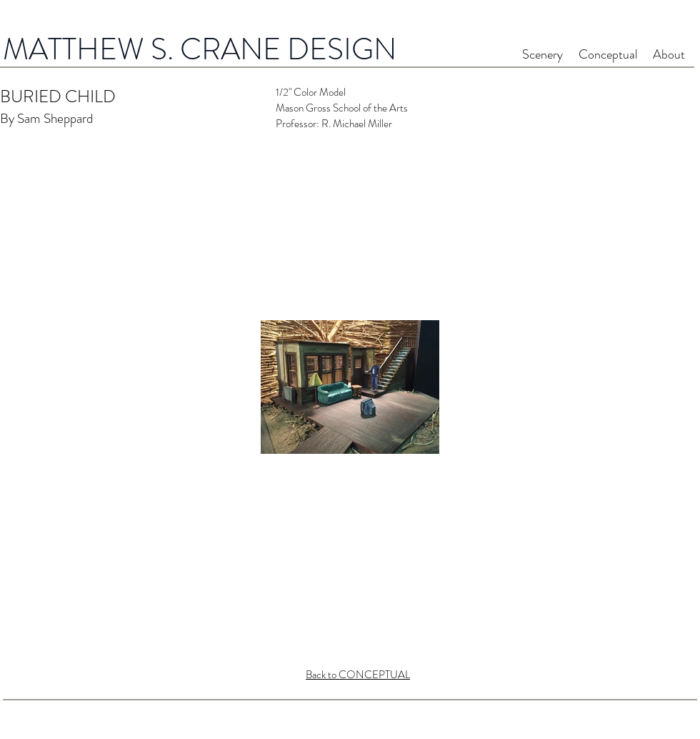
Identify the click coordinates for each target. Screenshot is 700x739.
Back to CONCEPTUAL (358, 675)
